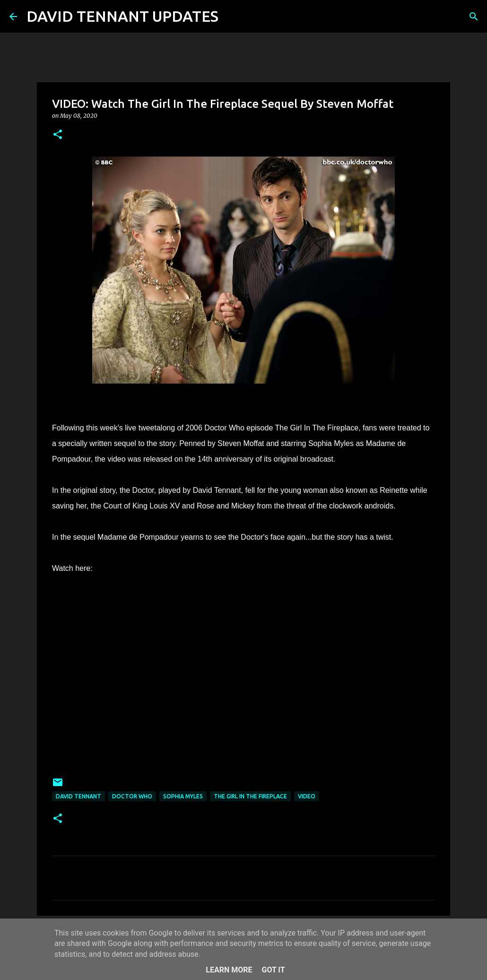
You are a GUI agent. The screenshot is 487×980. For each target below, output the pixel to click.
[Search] (232, 17)
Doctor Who (132, 796)
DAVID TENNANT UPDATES (122, 16)
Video (307, 796)
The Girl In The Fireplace (250, 796)
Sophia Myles (183, 796)
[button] (58, 135)
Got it (273, 970)
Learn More (229, 970)
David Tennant (78, 796)
